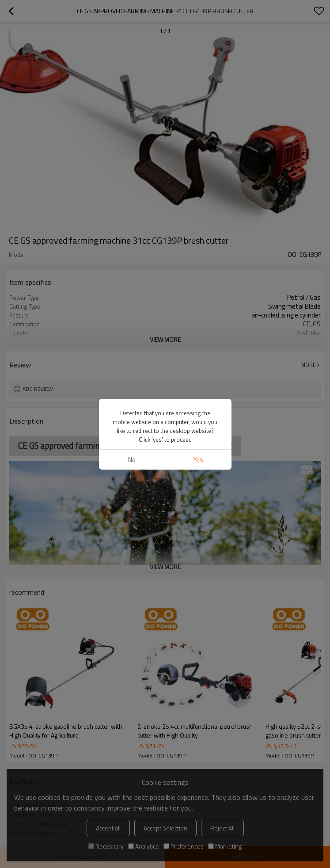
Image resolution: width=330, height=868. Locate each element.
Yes (198, 460)
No (132, 460)
